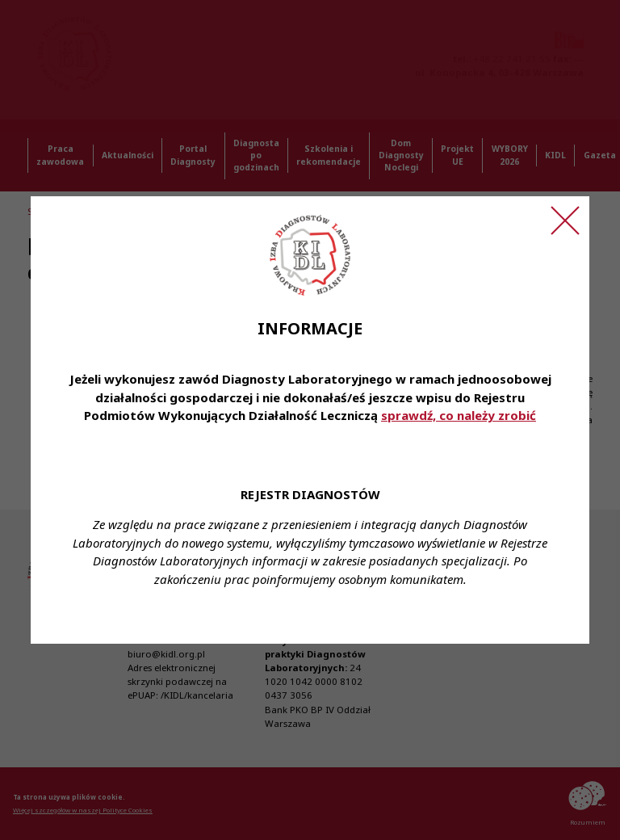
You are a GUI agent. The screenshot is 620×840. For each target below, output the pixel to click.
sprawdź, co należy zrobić (459, 415)
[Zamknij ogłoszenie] (565, 220)
